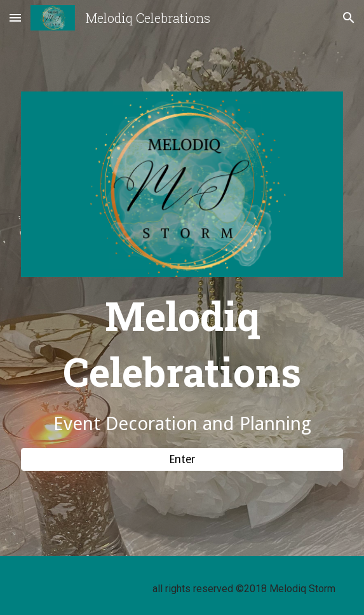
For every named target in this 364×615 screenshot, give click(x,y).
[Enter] (182, 459)
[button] (15, 17)
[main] (182, 362)
